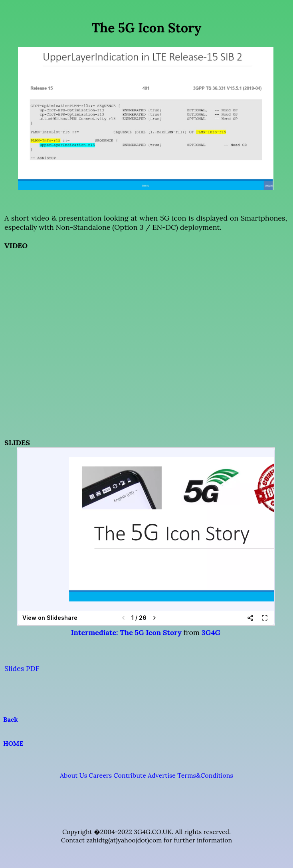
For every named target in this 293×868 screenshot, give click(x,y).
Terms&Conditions (205, 775)
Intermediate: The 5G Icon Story (126, 632)
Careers (100, 775)
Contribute (130, 775)
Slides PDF (22, 668)
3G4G (211, 632)
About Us (73, 775)
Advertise (162, 775)
